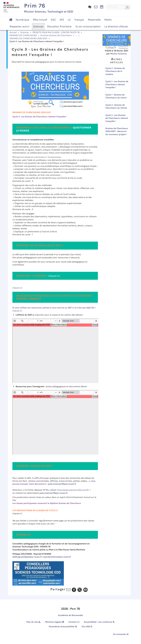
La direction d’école (116, 26)
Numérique (22, 20)
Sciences (38, 26)
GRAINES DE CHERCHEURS (23, 35)
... (76, 35)
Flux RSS (87, 627)
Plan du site (33, 622)
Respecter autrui (20, 26)
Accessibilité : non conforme (99, 622)
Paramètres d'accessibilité (63, 627)
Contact (74, 622)
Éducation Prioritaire (59, 26)
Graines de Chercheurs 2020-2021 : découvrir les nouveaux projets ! (117, 131)
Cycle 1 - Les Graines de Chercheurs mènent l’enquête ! (117, 85)
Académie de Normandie (70, 615)
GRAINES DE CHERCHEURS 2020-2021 (28, 39)
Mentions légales (55, 622)
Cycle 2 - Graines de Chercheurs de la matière (115, 71)
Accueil (13, 33)
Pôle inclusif (40, 20)
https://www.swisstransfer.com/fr (73, 490)
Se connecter (121, 634)
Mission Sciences (119, 54)
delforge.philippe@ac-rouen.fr (27, 557)
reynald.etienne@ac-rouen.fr (57, 557)
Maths (108, 20)
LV (69, 20)
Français (79, 20)
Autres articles (117, 60)
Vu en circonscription (88, 26)
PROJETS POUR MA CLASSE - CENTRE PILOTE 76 (56, 33)
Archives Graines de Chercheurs (56, 35)
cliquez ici (54, 276)
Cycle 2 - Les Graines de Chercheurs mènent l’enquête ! (117, 118)
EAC (53, 20)
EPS (62, 20)
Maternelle (94, 20)
